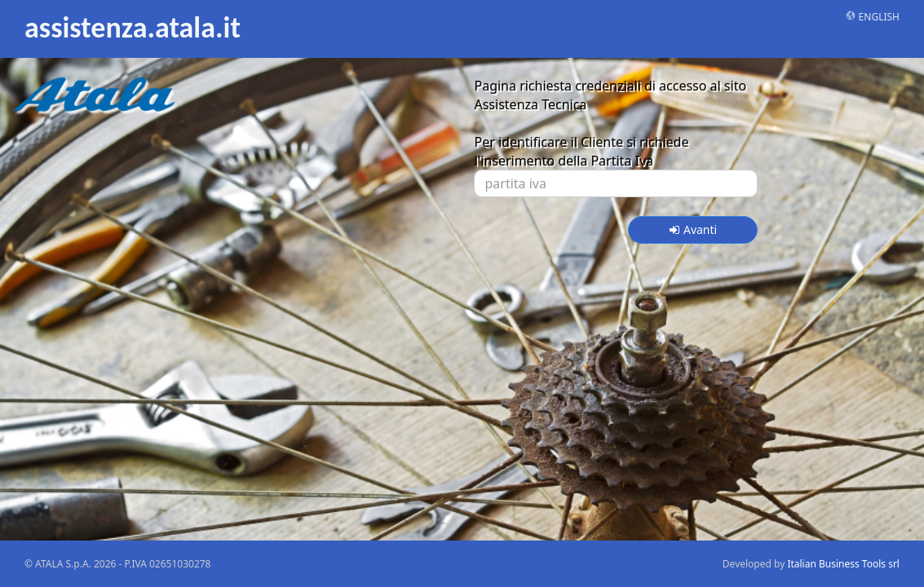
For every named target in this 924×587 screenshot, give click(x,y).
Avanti (693, 230)
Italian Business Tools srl (843, 564)
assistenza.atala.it (133, 27)
